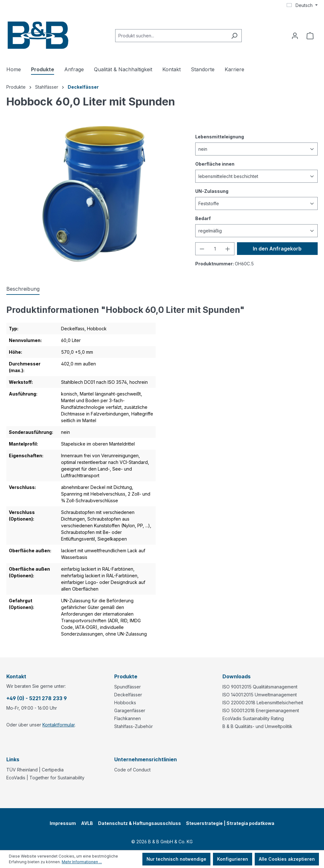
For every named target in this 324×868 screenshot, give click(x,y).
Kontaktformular (59, 725)
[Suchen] (234, 36)
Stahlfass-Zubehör (134, 726)
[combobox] (171, 36)
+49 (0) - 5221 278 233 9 (37, 698)
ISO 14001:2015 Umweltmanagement (260, 695)
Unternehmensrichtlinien (146, 759)
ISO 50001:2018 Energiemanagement (261, 710)
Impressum (63, 823)
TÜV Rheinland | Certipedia (35, 770)
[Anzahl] (215, 249)
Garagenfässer (130, 710)
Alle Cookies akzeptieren (287, 859)
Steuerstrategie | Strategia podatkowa (230, 823)
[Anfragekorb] (310, 36)
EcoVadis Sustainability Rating (253, 718)
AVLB (87, 823)
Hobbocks (125, 703)
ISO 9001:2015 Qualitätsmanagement (260, 687)
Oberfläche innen (215, 164)
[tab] (23, 289)
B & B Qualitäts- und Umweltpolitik (257, 726)
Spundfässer (128, 687)
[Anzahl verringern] (202, 249)
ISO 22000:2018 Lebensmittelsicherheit (263, 703)
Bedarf (203, 218)
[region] (94, 194)
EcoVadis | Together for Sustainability (45, 778)
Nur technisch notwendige (176, 859)
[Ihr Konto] (295, 36)
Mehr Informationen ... (82, 862)
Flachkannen (128, 718)
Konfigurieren (233, 859)
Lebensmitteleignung (220, 136)
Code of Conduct (132, 770)
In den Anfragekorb (277, 249)
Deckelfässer (128, 695)
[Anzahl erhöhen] (228, 249)
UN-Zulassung (212, 191)
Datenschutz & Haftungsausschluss (140, 823)
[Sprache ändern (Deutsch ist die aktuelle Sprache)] (302, 5)
